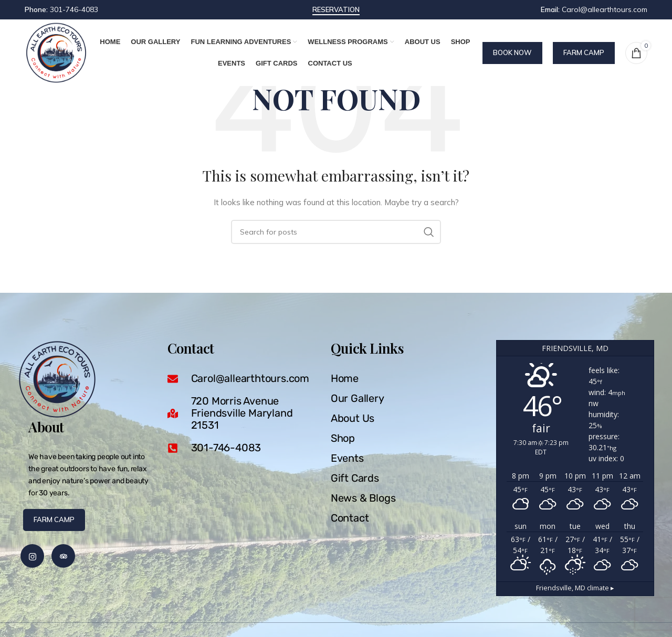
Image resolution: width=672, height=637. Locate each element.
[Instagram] (32, 556)
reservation (336, 10)
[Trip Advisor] (63, 556)
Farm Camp (584, 52)
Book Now (512, 52)
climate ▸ (575, 588)
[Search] (336, 232)
